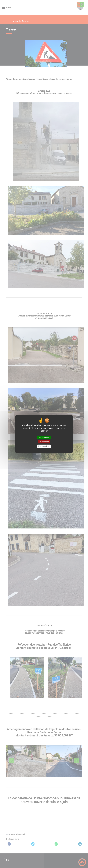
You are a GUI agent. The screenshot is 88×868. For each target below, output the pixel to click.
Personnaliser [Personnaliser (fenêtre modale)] (44, 446)
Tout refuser (44, 442)
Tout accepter (44, 437)
